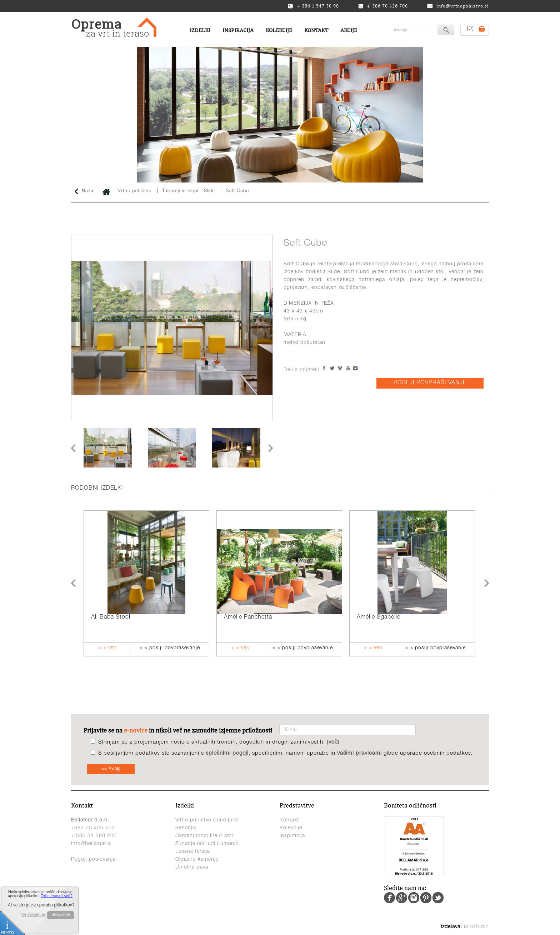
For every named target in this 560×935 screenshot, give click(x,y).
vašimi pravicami (359, 753)
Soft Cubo (237, 191)
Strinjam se (61, 915)
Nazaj (85, 191)
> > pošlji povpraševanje (170, 648)
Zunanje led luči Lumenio (207, 844)
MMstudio (476, 927)
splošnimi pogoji (227, 753)
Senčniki (186, 828)
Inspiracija (238, 30)
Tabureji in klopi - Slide (189, 191)
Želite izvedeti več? (57, 896)
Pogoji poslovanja (93, 860)
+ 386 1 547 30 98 (313, 6)
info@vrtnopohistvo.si (458, 6)
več (333, 742)
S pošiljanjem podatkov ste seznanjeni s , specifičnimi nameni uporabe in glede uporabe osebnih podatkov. (285, 753)
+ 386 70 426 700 (383, 6)
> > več (107, 648)
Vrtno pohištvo (135, 191)
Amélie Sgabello (379, 617)
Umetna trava (192, 867)
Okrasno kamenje (197, 860)
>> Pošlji (111, 769)
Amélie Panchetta (248, 617)
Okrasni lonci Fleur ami (204, 836)
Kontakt (316, 30)
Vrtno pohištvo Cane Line (207, 820)
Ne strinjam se (33, 915)
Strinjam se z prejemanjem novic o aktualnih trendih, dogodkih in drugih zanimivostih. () (219, 742)
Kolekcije (279, 30)
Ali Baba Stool (111, 617)
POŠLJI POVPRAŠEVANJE (430, 383)
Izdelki (200, 30)
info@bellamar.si (91, 844)
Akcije (349, 30)
